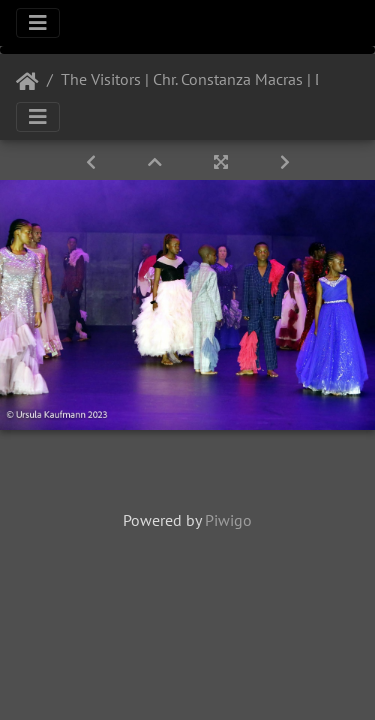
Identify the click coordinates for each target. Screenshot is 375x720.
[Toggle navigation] (38, 23)
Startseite (27, 82)
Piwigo (228, 520)
